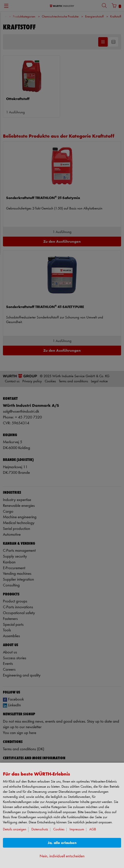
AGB (93, 830)
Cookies (59, 830)
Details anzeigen (15, 830)
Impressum (77, 830)
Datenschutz (40, 830)
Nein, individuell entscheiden (62, 856)
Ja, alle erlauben (62, 843)
